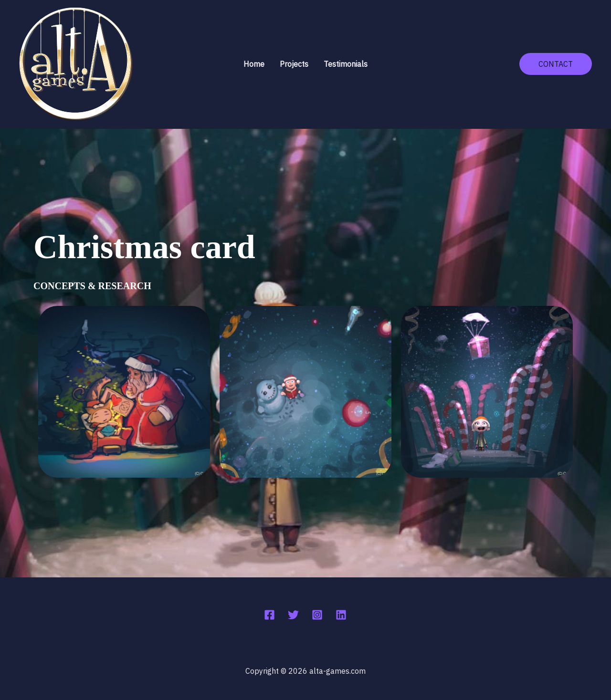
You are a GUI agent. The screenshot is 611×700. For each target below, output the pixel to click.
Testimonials (346, 64)
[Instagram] (317, 615)
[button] (556, 64)
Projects (294, 64)
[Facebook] (269, 615)
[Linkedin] (341, 615)
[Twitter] (293, 615)
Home (254, 64)
